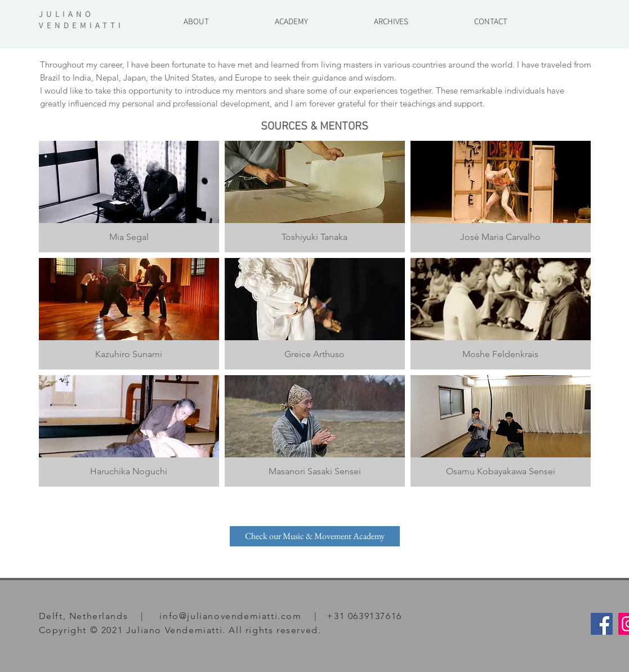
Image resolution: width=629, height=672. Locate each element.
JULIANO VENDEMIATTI (81, 19)
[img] (501, 197)
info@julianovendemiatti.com (230, 616)
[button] (391, 16)
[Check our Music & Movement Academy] (315, 536)
